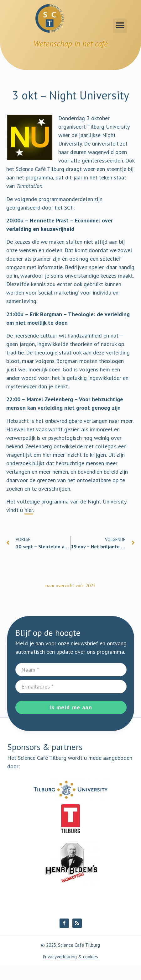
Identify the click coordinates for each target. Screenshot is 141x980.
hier (29, 510)
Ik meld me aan (71, 707)
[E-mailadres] (71, 687)
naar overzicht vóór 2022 (70, 586)
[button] (120, 26)
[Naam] (71, 670)
